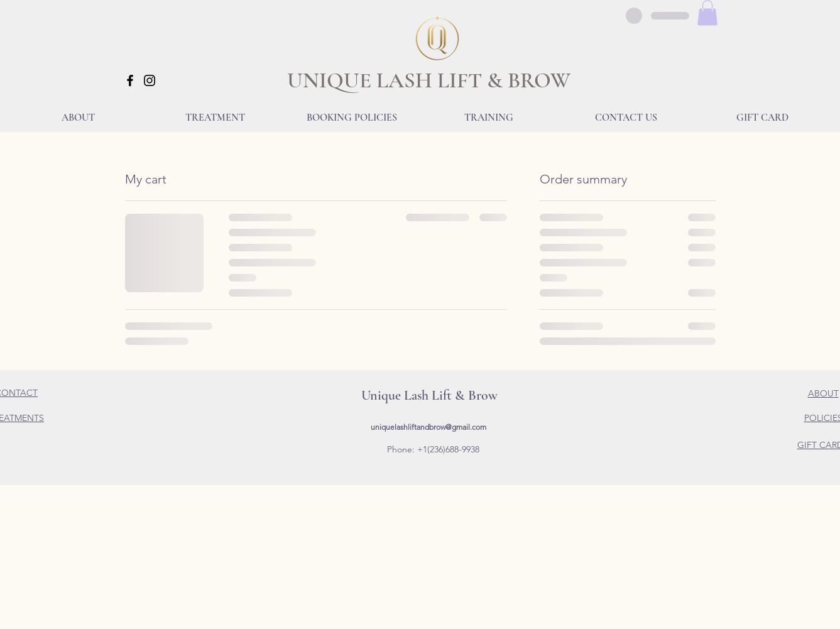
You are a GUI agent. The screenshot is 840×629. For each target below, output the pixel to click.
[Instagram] (150, 80)
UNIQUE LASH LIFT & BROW (429, 80)
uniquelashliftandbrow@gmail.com (428, 427)
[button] (707, 13)
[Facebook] (130, 80)
